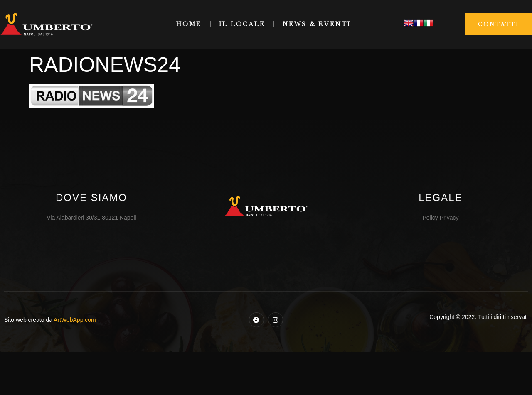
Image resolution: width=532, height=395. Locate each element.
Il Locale (242, 24)
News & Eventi (317, 24)
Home (189, 24)
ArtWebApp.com (75, 320)
